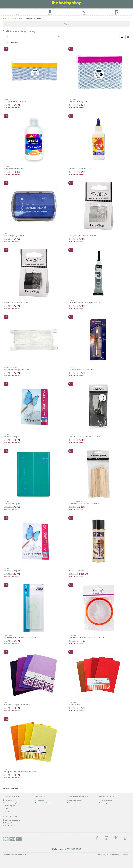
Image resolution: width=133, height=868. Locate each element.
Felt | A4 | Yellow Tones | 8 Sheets (21, 772)
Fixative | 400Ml (77, 571)
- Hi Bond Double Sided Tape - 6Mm (87, 638)
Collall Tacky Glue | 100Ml (81, 169)
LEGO (6, 809)
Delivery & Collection (76, 800)
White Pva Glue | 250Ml (16, 169)
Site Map (103, 803)
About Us (39, 800)
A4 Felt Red (75, 705)
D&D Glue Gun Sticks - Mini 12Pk (20, 638)
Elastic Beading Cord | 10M (17, 370)
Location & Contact (43, 803)
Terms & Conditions (11, 820)
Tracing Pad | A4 (12, 437)
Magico (106, 855)
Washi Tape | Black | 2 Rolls (17, 303)
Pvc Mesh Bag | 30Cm (15, 102)
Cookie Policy (9, 826)
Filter (66, 24)
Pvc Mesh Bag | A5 (78, 102)
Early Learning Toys (11, 803)
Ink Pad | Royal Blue (14, 236)
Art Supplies (9, 800)
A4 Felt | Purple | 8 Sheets (17, 705)
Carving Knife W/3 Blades (81, 370)
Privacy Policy (9, 823)
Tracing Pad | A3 (12, 571)
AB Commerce (125, 855)
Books (6, 811)
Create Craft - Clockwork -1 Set (84, 437)
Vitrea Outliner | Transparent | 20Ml (86, 303)
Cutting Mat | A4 (12, 504)
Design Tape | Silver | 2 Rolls (83, 236)
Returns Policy (73, 803)
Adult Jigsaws (9, 806)
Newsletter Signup (107, 800)
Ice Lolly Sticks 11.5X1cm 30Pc (84, 504)
